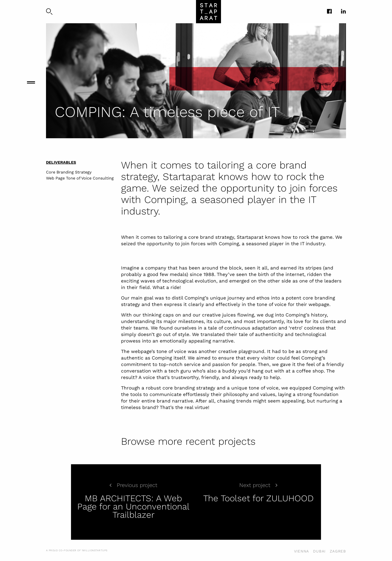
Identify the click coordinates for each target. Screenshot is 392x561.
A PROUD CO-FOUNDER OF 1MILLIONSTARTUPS (77, 550)
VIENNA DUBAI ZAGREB (320, 551)
